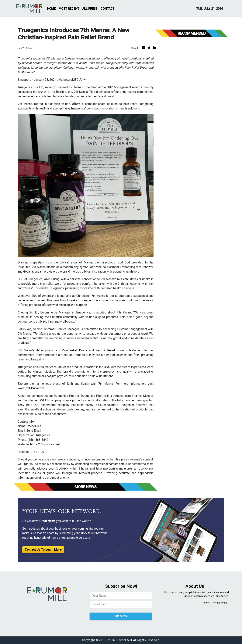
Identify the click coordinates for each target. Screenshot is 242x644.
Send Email (34, 431)
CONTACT (107, 9)
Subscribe (121, 616)
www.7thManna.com (31, 388)
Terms (206, 603)
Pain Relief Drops (75, 350)
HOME (51, 9)
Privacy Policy (220, 603)
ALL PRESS (90, 9)
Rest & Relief (105, 350)
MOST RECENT (69, 9)
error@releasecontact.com (107, 464)
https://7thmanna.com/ (45, 444)
